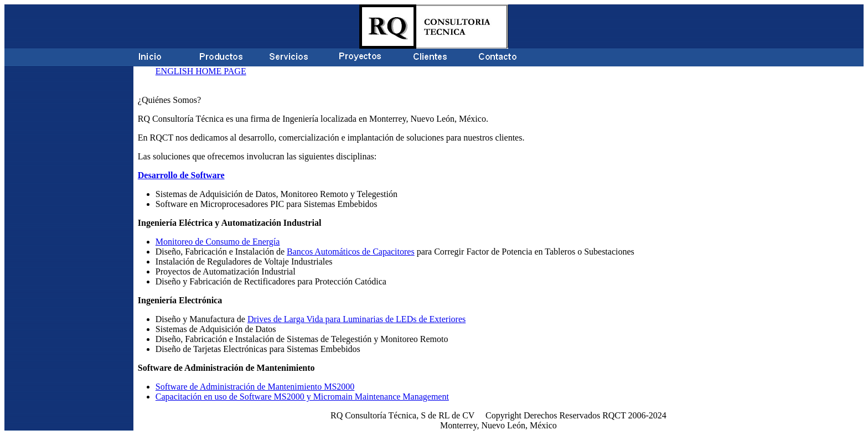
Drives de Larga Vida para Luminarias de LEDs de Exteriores (356, 319)
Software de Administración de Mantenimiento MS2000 (255, 387)
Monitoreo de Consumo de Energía (218, 242)
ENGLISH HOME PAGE (201, 71)
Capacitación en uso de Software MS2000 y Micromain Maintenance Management (302, 397)
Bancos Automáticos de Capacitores (351, 252)
